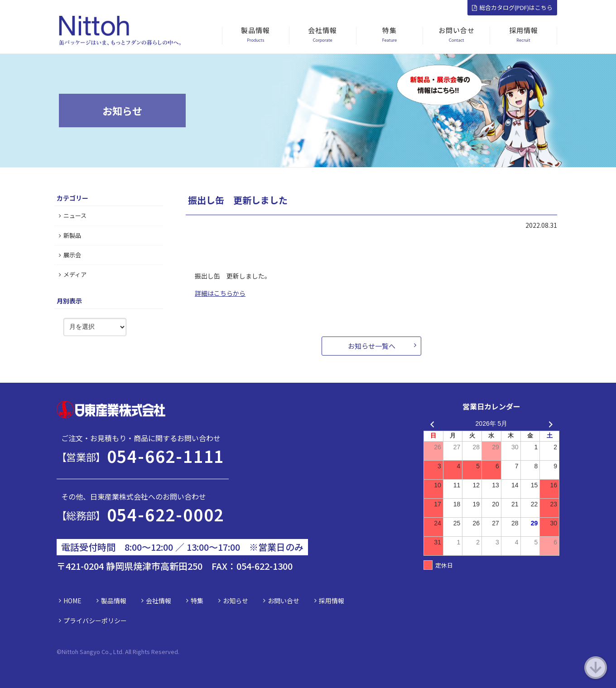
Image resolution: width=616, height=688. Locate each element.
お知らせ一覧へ (372, 346)
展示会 (70, 255)
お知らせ (236, 601)
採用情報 (332, 601)
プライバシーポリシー (95, 621)
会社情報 (159, 601)
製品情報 (114, 601)
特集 (197, 601)
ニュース (73, 215)
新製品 (70, 235)
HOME (72, 601)
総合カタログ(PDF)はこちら (512, 7)
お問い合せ (284, 601)
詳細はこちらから (220, 293)
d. (177, 652)
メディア (73, 274)
